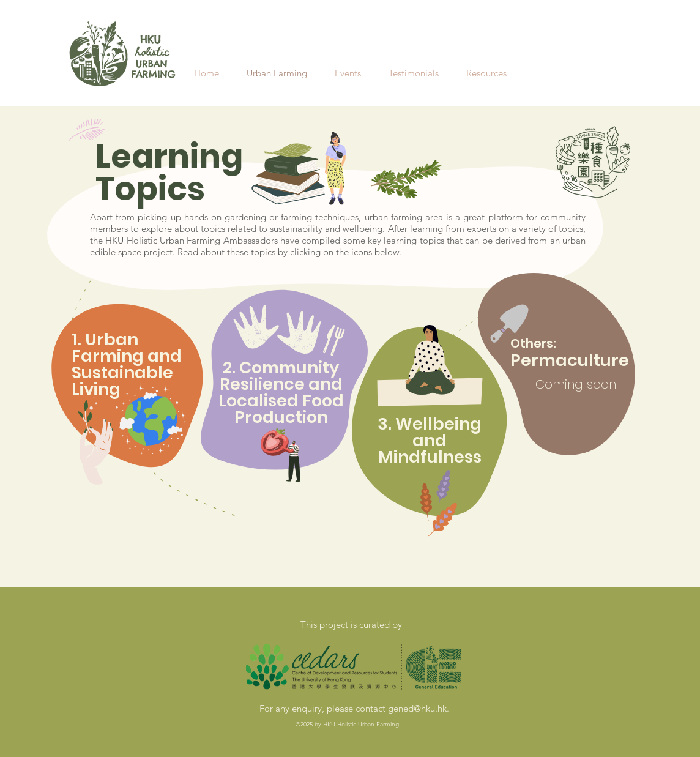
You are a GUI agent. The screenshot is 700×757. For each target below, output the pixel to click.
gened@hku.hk (417, 708)
